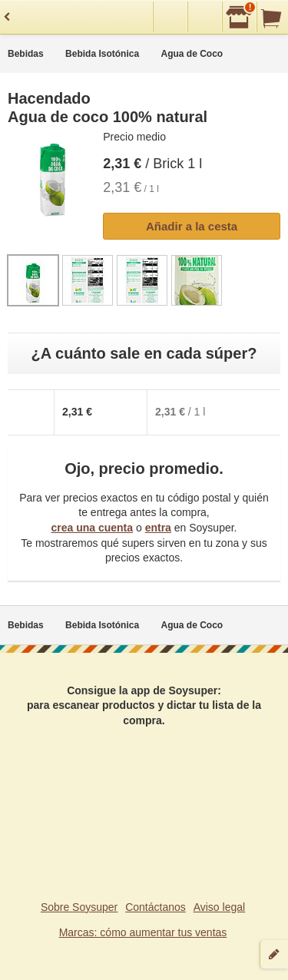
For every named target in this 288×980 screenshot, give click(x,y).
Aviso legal (219, 907)
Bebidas (26, 54)
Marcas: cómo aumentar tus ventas (143, 932)
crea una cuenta (92, 528)
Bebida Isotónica (102, 54)
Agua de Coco (192, 54)
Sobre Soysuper (79, 907)
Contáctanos (156, 907)
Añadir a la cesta (192, 226)
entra (158, 528)
